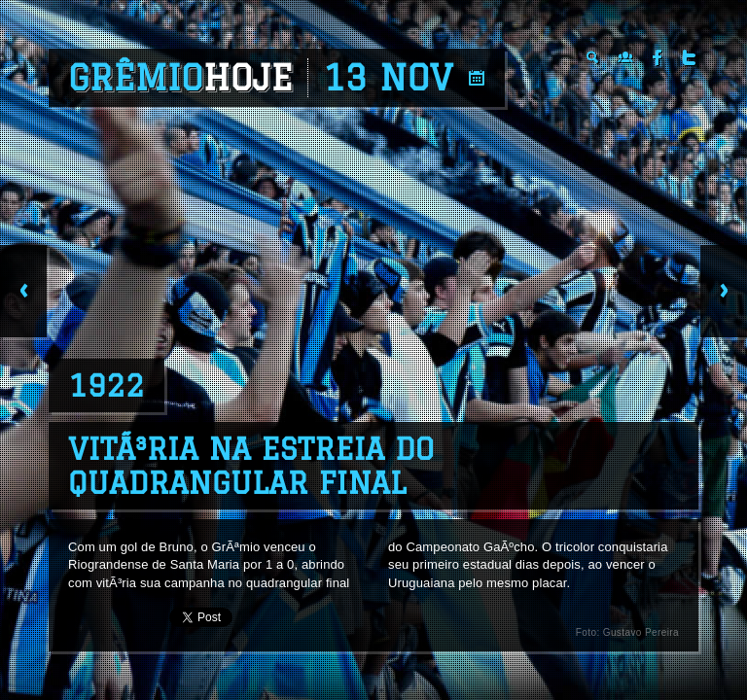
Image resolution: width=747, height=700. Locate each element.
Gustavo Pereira (641, 632)
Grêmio (180, 78)
